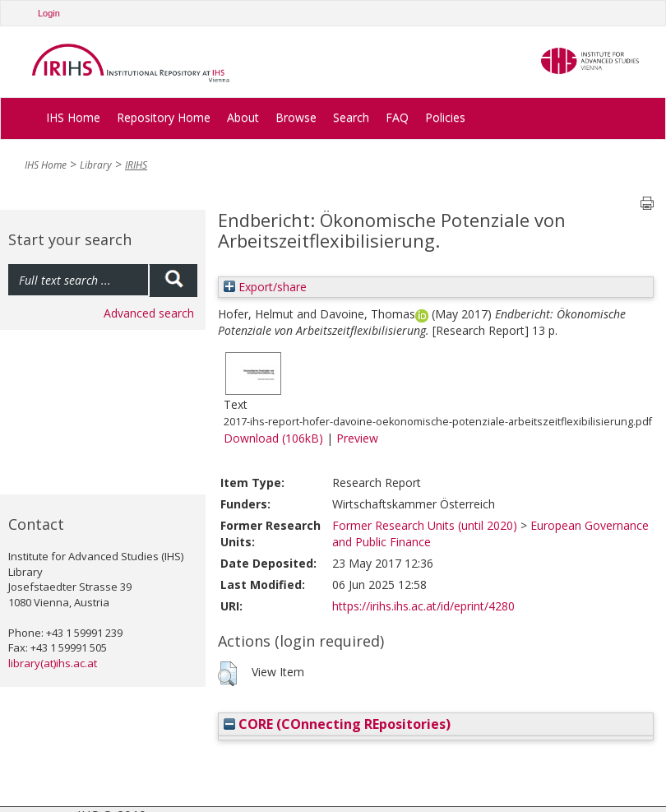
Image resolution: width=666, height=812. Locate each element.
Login (49, 13)
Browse (296, 117)
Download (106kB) (273, 438)
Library (96, 165)
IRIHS (136, 165)
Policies (445, 117)
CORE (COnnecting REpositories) (337, 724)
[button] (227, 674)
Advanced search (149, 313)
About (243, 117)
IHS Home (73, 117)
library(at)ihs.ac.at (53, 663)
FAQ (397, 117)
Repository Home (164, 117)
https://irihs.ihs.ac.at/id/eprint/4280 (423, 606)
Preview (357, 438)
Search (351, 117)
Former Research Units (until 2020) (425, 525)
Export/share (265, 287)
